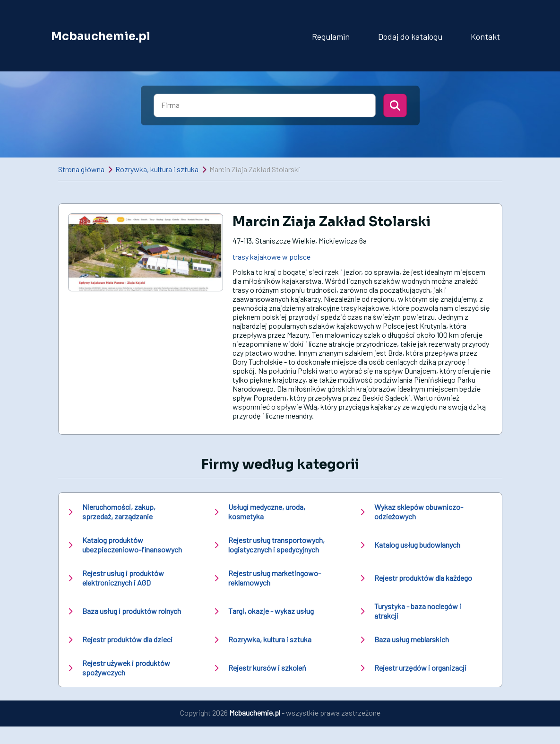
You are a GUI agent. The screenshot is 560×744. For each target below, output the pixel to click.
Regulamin (331, 36)
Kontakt (485, 36)
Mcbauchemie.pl (101, 36)
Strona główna (81, 169)
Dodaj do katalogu (410, 36)
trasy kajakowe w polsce (271, 257)
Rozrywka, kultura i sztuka (157, 169)
